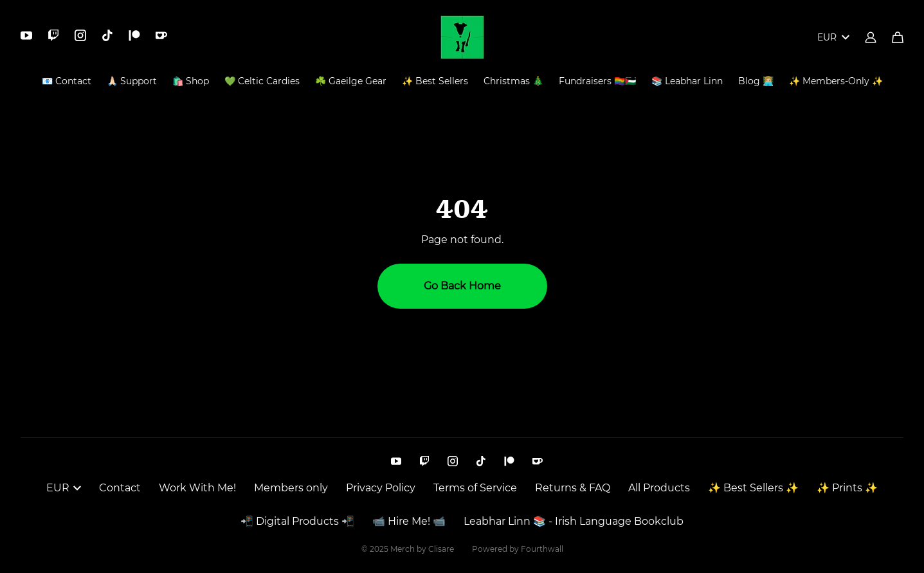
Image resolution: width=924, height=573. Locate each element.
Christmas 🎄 (513, 81)
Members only (291, 488)
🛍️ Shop (191, 81)
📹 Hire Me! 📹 (409, 521)
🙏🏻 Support (132, 81)
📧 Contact (67, 81)
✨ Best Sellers (435, 81)
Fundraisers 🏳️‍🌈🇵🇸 (597, 81)
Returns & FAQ (573, 488)
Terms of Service (475, 488)
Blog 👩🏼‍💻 (756, 81)
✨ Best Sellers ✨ (753, 488)
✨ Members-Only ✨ (836, 81)
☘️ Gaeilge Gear (351, 81)
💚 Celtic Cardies (262, 81)
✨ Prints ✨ (847, 488)
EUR (833, 37)
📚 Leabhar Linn (687, 81)
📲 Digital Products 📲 (297, 521)
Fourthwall (542, 549)
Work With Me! (197, 488)
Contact (120, 488)
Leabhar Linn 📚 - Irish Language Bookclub (574, 521)
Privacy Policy (381, 488)
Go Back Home (462, 286)
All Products (659, 488)
